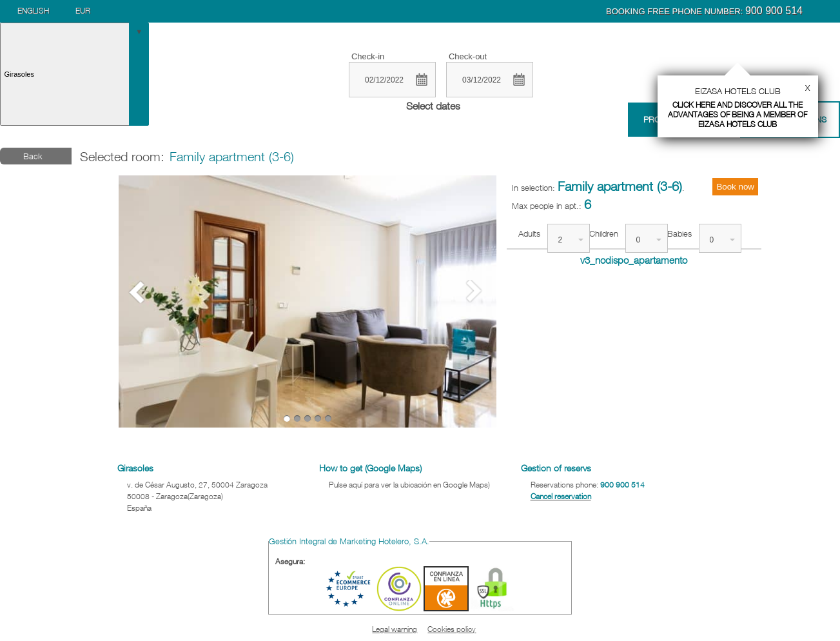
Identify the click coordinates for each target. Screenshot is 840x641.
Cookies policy (452, 629)
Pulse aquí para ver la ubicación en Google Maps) (409, 485)
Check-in (368, 56)
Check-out (468, 56)
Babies (679, 233)
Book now (735, 187)
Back (33, 156)
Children (604, 233)
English (33, 11)
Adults (529, 233)
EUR (83, 11)
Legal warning (395, 629)
